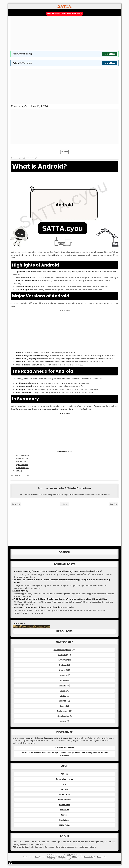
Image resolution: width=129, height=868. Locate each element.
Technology (62, 711)
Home (65, 504)
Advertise (65, 810)
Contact (64, 815)
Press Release (64, 800)
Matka (99, 857)
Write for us (65, 794)
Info (62, 680)
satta (45, 847)
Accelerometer (22, 456)
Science (63, 701)
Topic (29, 476)
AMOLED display (22, 468)
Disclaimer (64, 820)
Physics (63, 696)
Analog (19, 471)
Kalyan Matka (88, 857)
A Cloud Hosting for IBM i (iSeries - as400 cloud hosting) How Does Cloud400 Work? (58, 571)
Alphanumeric (22, 465)
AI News (64, 774)
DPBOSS (75, 857)
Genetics (63, 675)
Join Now (110, 54)
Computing (63, 655)
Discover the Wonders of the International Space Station (44, 607)
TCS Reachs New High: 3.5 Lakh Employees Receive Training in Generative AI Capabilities (61, 599)
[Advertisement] (64, 33)
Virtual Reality (63, 716)
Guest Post (64, 805)
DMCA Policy (65, 825)
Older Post (113, 504)
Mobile (63, 691)
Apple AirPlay (21, 591)
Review (64, 789)
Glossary (21, 476)
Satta (37, 857)
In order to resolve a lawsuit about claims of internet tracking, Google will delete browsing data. (62, 581)
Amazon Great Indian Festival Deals (64, 14)
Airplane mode (22, 459)
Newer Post (16, 504)
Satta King (62, 857)
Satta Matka (51, 857)
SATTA (69, 855)
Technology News (64, 779)
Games (62, 670)
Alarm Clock (21, 462)
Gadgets (63, 665)
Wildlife (63, 721)
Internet (63, 685)
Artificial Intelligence (62, 650)
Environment (63, 660)
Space (63, 706)
